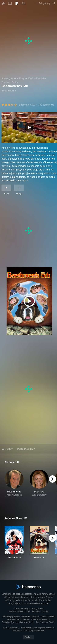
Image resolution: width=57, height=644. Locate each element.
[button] (14, 486)
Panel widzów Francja (46, 622)
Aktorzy (8, 449)
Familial (40, 78)
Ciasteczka (26, 617)
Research (46, 619)
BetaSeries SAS (14, 619)
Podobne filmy (26, 449)
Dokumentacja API (17, 611)
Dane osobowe (48, 617)
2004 (30, 78)
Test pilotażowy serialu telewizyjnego (18, 622)
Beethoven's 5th (10, 82)
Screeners (35, 619)
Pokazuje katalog (21, 608)
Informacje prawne (11, 617)
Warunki (36, 617)
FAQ (28, 611)
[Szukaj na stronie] (54, 3)
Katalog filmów (37, 608)
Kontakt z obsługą (40, 611)
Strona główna (9, 78)
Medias (26, 619)
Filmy (22, 78)
